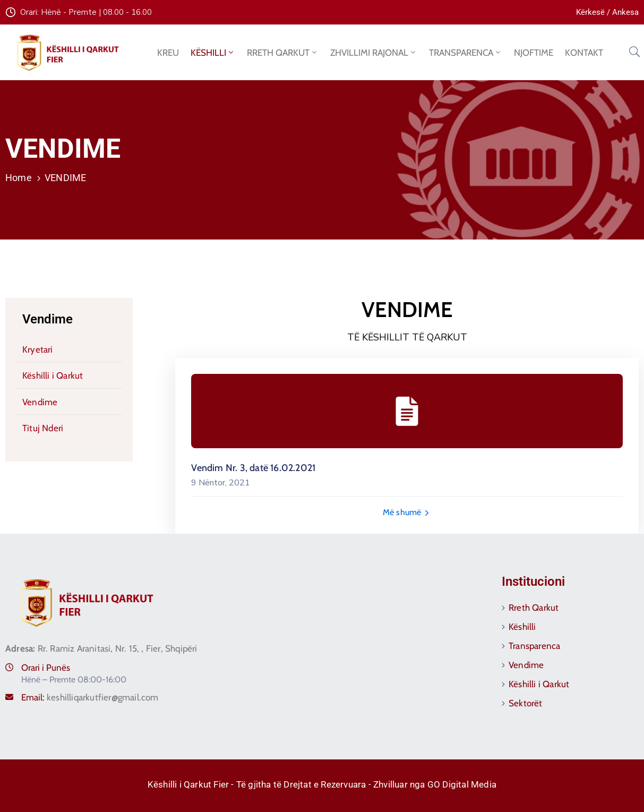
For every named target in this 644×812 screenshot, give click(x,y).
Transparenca (534, 646)
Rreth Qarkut (534, 608)
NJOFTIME (534, 53)
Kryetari (38, 349)
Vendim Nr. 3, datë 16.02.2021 (253, 468)
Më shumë (407, 512)
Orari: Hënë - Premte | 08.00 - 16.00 (86, 12)
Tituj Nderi (43, 428)
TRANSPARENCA (466, 53)
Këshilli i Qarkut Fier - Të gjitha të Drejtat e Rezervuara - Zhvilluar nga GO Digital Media (322, 784)
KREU (168, 53)
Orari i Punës (46, 668)
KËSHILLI (213, 53)
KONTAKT (584, 53)
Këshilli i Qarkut (53, 375)
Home (19, 178)
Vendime (48, 319)
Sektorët (526, 703)
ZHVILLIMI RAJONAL (374, 53)
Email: (90, 697)
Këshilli (522, 627)
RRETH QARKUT (283, 53)
